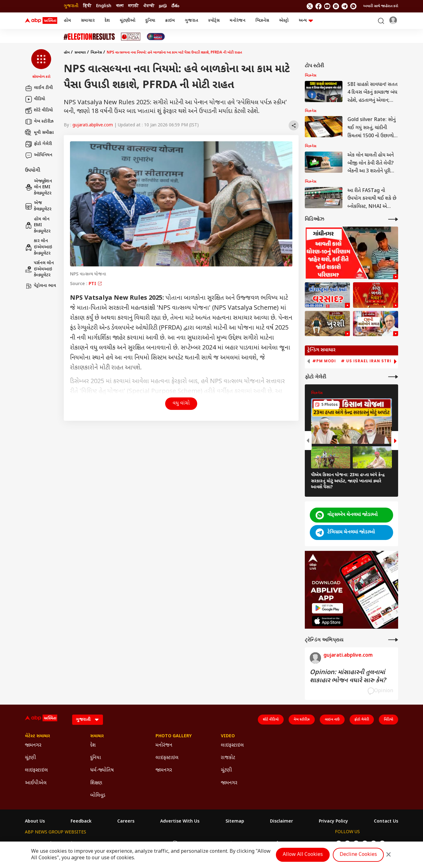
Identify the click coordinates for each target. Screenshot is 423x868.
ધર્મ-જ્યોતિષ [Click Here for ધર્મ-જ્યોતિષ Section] (102, 770)
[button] (41, 64)
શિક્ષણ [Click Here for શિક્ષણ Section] (96, 783)
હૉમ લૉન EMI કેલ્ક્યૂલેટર (38, 225)
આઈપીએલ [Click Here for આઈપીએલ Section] (36, 783)
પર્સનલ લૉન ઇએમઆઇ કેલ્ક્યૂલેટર (39, 269)
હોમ (67, 21)
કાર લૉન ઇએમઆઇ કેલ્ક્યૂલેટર (39, 247)
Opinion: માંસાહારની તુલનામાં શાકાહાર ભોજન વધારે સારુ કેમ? (348, 677)
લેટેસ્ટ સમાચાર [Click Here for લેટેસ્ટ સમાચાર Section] (37, 736)
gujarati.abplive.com (93, 125)
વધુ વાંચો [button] (181, 404)
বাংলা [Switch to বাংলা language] (120, 6)
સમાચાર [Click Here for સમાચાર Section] (97, 736)
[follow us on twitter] (310, 6)
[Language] (88, 720)
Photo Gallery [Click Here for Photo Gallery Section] (174, 736)
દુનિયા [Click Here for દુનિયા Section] (96, 758)
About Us (35, 822)
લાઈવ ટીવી (39, 88)
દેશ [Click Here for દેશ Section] (93, 746)
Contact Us (386, 822)
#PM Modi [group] (324, 361)
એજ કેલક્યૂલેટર (38, 206)
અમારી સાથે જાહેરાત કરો (381, 6)
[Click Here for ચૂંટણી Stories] (89, 37)
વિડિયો (388, 720)
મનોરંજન (237, 21)
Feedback (81, 822)
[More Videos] (393, 219)
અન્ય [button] (306, 21)
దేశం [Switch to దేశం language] (175, 6)
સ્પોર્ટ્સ (214, 21)
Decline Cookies (358, 855)
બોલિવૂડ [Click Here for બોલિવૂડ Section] (98, 796)
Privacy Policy (333, 822)
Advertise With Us (180, 822)
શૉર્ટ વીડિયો (39, 110)
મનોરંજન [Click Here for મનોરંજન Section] (164, 746)
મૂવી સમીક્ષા (39, 133)
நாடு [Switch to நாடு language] (163, 6)
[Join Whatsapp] (353, 6)
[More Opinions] (393, 640)
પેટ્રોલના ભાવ (40, 286)
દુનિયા (150, 21)
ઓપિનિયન (39, 155)
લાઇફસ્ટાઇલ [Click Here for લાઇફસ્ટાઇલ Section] (36, 770)
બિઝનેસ (262, 21)
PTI (95, 284)
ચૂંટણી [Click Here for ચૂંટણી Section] (30, 758)
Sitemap (235, 822)
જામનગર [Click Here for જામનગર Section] (33, 746)
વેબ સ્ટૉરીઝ (39, 122)
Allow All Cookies (303, 855)
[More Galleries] (393, 377)
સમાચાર (88, 21)
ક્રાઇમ (170, 21)
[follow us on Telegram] (345, 6)
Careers (126, 822)
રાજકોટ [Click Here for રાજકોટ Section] (228, 758)
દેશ (107, 21)
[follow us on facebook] (318, 6)
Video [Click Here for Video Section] (228, 736)
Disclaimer (281, 822)
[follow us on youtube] (327, 6)
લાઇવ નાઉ (332, 720)
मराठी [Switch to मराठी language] (133, 6)
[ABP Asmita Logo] (41, 21)
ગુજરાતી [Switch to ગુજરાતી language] (71, 6)
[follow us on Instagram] (336, 6)
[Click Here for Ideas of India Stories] (131, 37)
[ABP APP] (328, 608)
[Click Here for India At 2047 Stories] (156, 37)
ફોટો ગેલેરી (38, 144)
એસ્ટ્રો (284, 21)
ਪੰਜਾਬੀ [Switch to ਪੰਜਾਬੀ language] (149, 6)
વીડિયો (35, 99)
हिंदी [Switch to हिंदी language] (87, 6)
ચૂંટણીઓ (128, 21)
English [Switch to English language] (104, 6)
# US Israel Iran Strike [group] (369, 361)
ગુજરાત (191, 21)
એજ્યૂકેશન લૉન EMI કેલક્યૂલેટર (38, 187)
